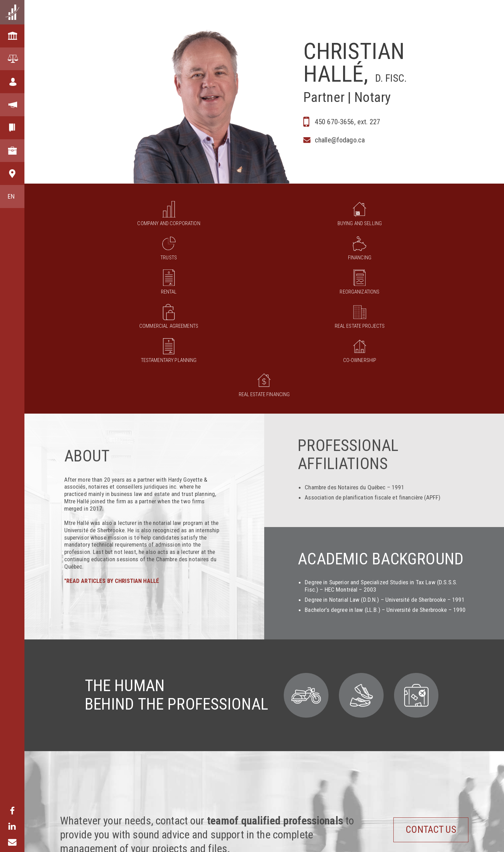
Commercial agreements (128, 254)
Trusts (230, 216)
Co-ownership (332, 254)
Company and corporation (94, 216)
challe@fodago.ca (338, 141)
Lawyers (325, 838)
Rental (366, 216)
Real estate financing (400, 254)
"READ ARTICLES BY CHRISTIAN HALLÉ (114, 452)
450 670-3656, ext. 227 (345, 121)
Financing (298, 216)
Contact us (420, 700)
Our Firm (70, 838)
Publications (452, 838)
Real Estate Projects (196, 254)
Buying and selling (162, 216)
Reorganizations (434, 216)
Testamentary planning (264, 254)
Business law (188, 838)
